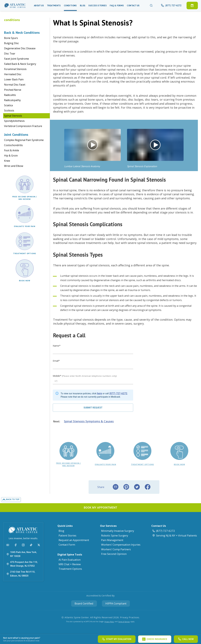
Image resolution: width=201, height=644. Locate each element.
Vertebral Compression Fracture (23, 126)
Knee (7, 161)
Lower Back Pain (14, 79)
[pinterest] (126, 487)
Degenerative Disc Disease (20, 48)
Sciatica (8, 105)
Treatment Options (70, 569)
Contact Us (133, 6)
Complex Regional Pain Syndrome (24, 140)
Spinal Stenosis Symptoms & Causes (89, 421)
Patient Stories (67, 535)
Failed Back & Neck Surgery (20, 64)
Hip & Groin (11, 156)
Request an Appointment (74, 540)
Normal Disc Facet (15, 85)
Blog (83, 6)
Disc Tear (10, 54)
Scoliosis (9, 110)
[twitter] (137, 487)
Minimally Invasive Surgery (118, 531)
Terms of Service (124, 622)
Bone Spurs (11, 38)
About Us (39, 6)
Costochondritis (13, 145)
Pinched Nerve (13, 90)
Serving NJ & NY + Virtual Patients (175, 535)
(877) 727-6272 (118, 393)
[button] (15, 5)
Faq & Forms (117, 6)
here (99, 393)
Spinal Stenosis (13, 116)
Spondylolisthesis (14, 121)
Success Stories (98, 6)
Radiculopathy (12, 100)
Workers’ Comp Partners (116, 549)
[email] (116, 487)
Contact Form (67, 545)
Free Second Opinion (114, 554)
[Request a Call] (93, 408)
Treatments (54, 6)
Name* (57, 346)
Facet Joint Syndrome (16, 59)
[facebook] (148, 487)
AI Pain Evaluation (70, 560)
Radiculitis (10, 95)
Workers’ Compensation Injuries (121, 545)
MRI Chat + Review (70, 564)
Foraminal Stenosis (15, 69)
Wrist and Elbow (14, 166)
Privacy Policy (109, 622)
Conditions (70, 6)
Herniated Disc (13, 74)
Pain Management (112, 540)
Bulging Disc (11, 43)
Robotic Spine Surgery (115, 535)
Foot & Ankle (12, 150)
